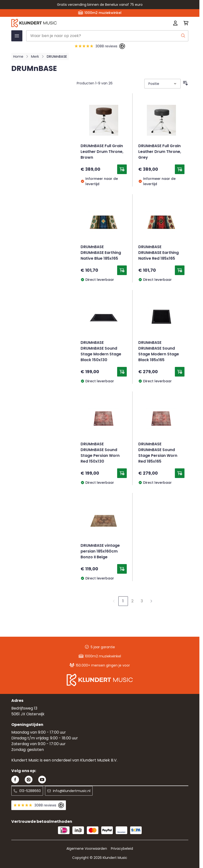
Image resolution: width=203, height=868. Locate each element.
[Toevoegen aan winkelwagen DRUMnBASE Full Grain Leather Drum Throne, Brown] (122, 169)
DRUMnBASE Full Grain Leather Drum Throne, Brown (102, 152)
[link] (114, 601)
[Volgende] (151, 601)
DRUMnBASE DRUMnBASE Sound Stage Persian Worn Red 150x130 (100, 453)
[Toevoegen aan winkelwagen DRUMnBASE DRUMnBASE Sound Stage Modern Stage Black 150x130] (122, 372)
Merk (35, 57)
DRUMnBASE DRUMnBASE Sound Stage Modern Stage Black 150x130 (101, 352)
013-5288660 (27, 791)
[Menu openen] (17, 36)
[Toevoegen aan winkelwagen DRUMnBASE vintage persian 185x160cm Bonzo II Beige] (122, 569)
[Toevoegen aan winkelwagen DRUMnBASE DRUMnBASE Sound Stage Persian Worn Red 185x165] (180, 473)
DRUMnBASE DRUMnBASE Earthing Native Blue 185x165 (101, 253)
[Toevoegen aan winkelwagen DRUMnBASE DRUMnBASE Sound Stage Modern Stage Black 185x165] (180, 372)
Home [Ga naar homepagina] (18, 57)
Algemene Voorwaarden (87, 849)
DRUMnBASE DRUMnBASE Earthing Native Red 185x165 (159, 253)
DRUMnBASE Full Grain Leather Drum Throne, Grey (160, 152)
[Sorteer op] (162, 84)
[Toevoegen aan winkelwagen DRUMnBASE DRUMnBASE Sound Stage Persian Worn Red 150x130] (122, 473)
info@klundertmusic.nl (69, 791)
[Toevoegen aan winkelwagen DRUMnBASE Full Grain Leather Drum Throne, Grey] (180, 169)
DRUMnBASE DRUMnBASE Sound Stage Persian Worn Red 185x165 (158, 453)
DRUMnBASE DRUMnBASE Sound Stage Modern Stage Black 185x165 (159, 352)
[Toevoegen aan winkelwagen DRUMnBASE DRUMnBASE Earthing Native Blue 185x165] (122, 270)
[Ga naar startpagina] (64, 23)
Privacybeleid (122, 849)
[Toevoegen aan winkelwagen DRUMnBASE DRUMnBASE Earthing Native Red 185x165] (180, 270)
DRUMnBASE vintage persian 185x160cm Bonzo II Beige (100, 552)
